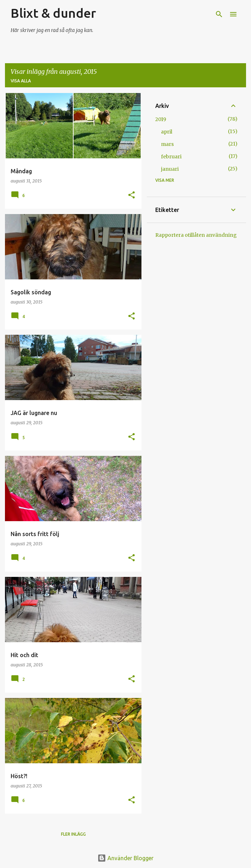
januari (170, 169)
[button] (132, 195)
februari (171, 157)
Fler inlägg (73, 834)
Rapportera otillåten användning (196, 235)
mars (167, 144)
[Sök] (219, 14)
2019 (161, 119)
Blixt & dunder (53, 13)
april (167, 132)
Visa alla (21, 81)
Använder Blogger (125, 858)
